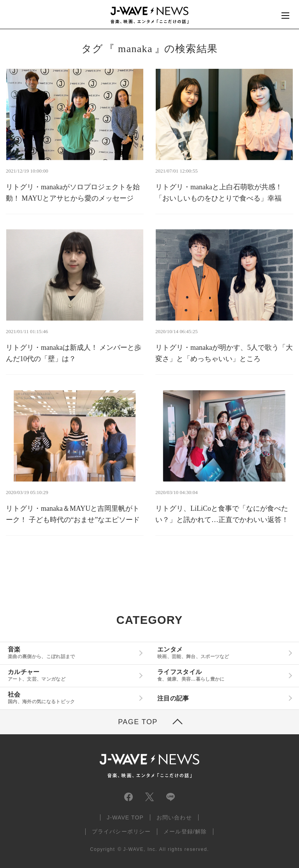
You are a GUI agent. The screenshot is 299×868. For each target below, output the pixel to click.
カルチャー (72, 675)
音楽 (72, 653)
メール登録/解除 (185, 831)
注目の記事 (173, 698)
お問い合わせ (174, 817)
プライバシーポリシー (121, 831)
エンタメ (221, 653)
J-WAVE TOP (125, 817)
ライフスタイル (221, 675)
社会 (72, 698)
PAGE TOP (138, 722)
